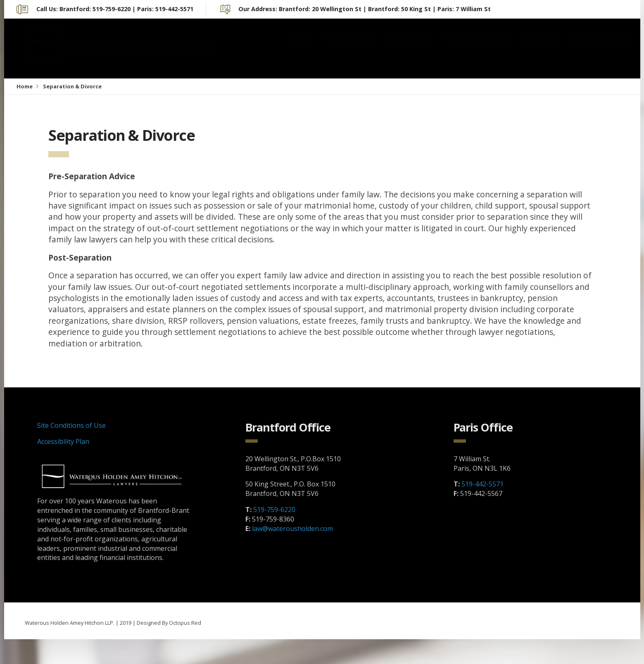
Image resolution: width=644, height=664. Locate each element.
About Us (353, 49)
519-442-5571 (482, 484)
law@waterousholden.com (292, 529)
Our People (410, 49)
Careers (541, 49)
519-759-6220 (274, 510)
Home (299, 49)
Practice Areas (482, 49)
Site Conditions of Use (71, 425)
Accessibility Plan (63, 441)
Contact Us (603, 48)
